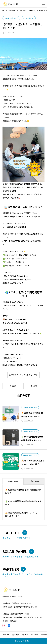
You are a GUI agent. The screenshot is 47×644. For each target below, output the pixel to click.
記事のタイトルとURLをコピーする (23, 375)
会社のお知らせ (28, 18)
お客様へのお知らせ (11, 18)
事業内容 (6, 635)
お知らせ (25, 635)
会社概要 (16, 635)
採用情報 (35, 635)
